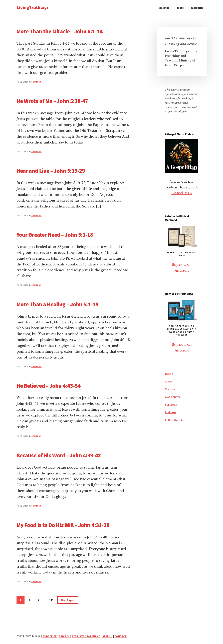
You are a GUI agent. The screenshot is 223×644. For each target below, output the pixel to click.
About (169, 381)
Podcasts (171, 412)
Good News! (173, 397)
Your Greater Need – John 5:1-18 (55, 235)
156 (52, 600)
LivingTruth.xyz (32, 7)
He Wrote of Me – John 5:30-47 (52, 101)
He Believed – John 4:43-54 (49, 386)
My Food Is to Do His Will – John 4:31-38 (63, 525)
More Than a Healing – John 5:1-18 (57, 304)
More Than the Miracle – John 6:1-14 (60, 31)
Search (107, 636)
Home (169, 374)
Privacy (64, 636)
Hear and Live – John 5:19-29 (51, 171)
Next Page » (68, 601)
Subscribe (50, 636)
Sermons (36, 82)
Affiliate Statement (86, 636)
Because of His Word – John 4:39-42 (59, 455)
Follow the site (174, 420)
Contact (170, 389)
